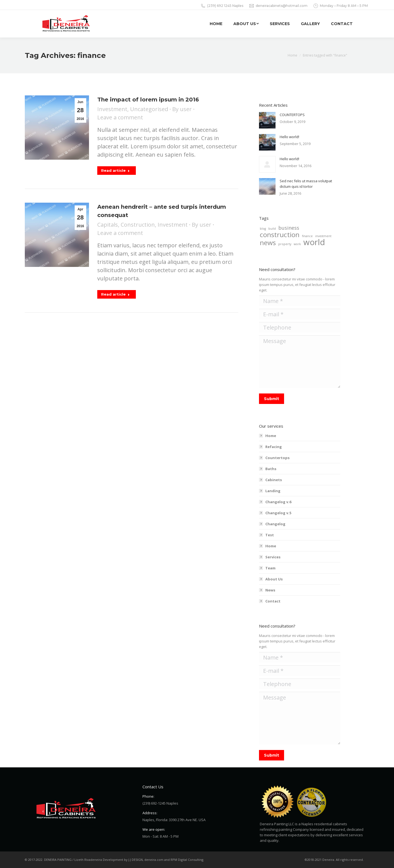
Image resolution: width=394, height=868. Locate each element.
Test (270, 535)
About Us (274, 579)
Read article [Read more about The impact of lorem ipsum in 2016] (115, 170)
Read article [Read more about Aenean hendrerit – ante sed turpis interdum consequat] (115, 294)
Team (270, 568)
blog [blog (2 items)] (263, 229)
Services (273, 557)
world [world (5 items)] (314, 242)
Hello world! (289, 137)
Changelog (275, 524)
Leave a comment (120, 117)
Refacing (274, 447)
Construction (138, 225)
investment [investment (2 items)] (323, 236)
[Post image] (267, 120)
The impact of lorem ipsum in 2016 (148, 100)
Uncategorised (149, 109)
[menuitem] (216, 24)
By (182, 109)
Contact (273, 601)
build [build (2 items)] (272, 229)
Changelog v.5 (278, 513)
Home (271, 436)
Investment (112, 109)
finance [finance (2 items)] (307, 236)
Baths (271, 469)
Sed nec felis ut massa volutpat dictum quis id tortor (306, 184)
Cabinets (274, 480)
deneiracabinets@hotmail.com (278, 6)
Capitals (108, 225)
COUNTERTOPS (292, 115)
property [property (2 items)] (285, 244)
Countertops (277, 458)
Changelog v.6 (278, 502)
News (270, 590)
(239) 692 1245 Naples (222, 6)
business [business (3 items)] (289, 228)
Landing (273, 491)
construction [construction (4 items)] (280, 235)
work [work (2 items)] (297, 244)
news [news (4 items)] (268, 243)
